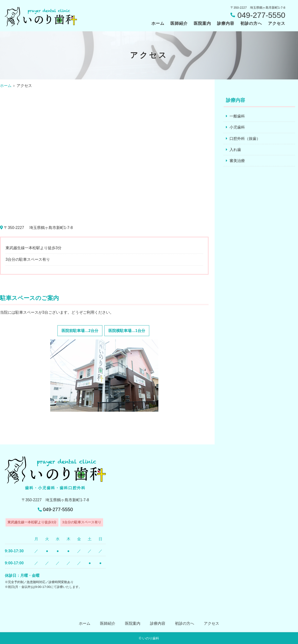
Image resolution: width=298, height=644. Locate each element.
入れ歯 (235, 150)
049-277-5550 (58, 509)
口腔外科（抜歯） (245, 139)
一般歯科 (237, 116)
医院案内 (202, 23)
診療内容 (226, 23)
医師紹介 (179, 23)
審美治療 (237, 161)
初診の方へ (251, 23)
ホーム (158, 23)
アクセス (277, 23)
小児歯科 (237, 127)
